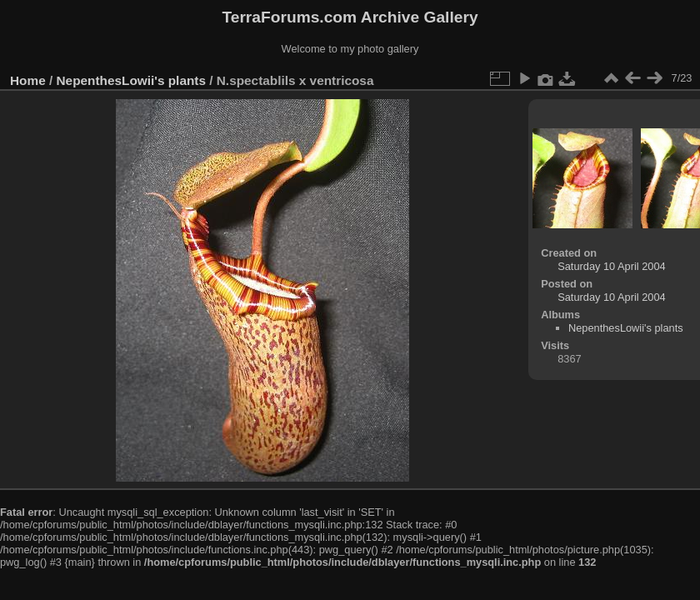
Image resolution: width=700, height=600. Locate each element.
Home (28, 80)
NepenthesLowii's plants (131, 80)
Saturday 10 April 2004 (611, 266)
